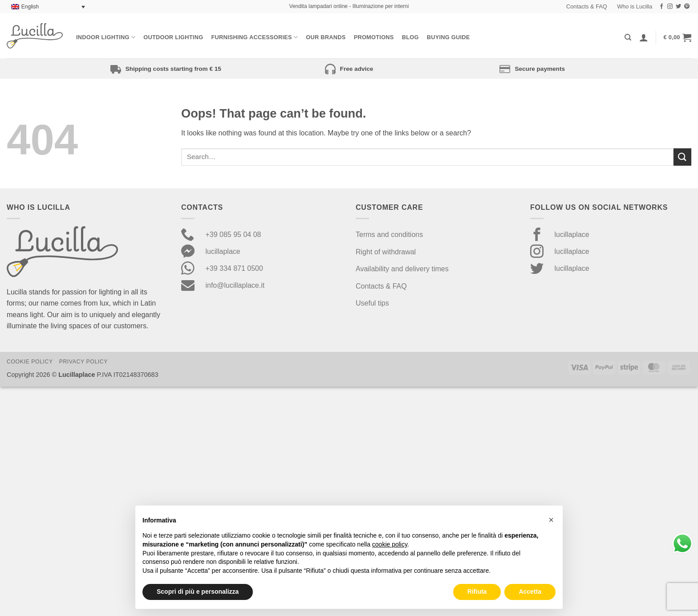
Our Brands (326, 37)
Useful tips (372, 303)
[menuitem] (48, 7)
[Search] (628, 37)
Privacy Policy (83, 362)
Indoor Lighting (106, 37)
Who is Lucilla (635, 6)
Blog (410, 37)
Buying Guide (448, 37)
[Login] (644, 37)
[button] (678, 37)
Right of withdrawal (386, 252)
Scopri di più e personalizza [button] (198, 592)
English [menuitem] (30, 7)
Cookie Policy (30, 362)
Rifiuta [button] (477, 592)
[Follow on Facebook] (661, 7)
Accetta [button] (530, 592)
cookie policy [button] (390, 544)
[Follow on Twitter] (678, 7)
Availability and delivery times (402, 269)
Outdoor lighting (173, 37)
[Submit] (682, 157)
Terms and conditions (389, 235)
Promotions (374, 37)
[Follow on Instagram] (670, 7)
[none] (48, 7)
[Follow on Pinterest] (687, 7)
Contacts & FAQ (587, 6)
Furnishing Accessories (254, 37)
